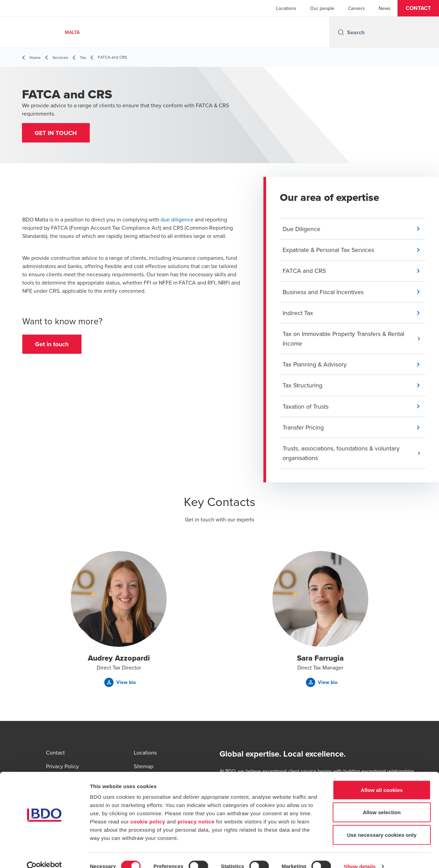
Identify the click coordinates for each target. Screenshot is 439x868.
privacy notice (196, 810)
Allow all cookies (382, 778)
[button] (418, 8)
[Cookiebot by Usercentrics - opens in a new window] (44, 855)
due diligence (177, 220)
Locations (286, 8)
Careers (357, 8)
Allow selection (382, 801)
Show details (360, 854)
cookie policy (148, 810)
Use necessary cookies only (382, 823)
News (385, 8)
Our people (322, 8)
